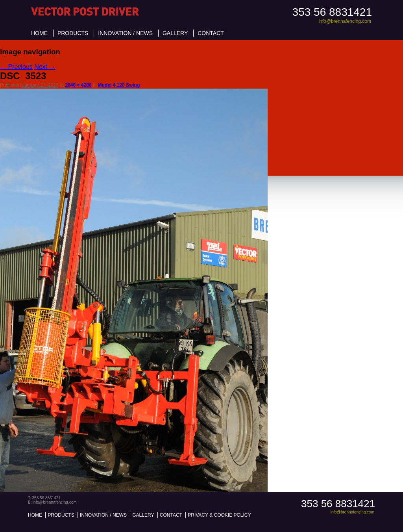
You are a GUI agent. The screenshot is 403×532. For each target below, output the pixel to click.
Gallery (175, 33)
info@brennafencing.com (345, 21)
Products (73, 33)
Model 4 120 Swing (119, 85)
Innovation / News (125, 33)
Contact (211, 33)
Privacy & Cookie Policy (219, 515)
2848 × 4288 (78, 85)
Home (39, 33)
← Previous (16, 67)
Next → (45, 67)
